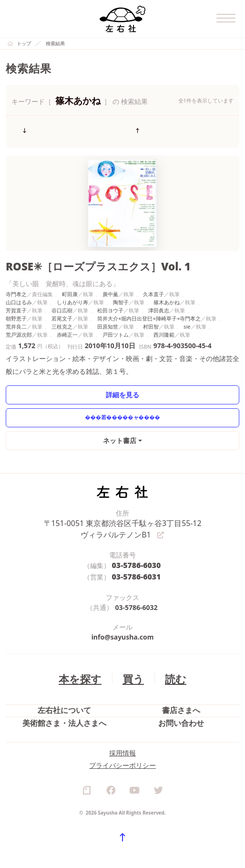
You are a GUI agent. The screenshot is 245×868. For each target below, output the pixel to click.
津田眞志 (159, 305)
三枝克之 (62, 320)
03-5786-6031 (137, 567)
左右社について (64, 703)
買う (132, 667)
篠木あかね (167, 296)
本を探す (83, 667)
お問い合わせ (181, 725)
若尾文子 (62, 313)
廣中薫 (110, 288)
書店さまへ (181, 703)
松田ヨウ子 (110, 305)
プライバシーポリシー (122, 781)
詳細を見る (123, 388)
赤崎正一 (67, 328)
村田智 (151, 320)
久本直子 (153, 288)
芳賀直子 (16, 305)
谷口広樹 (62, 305)
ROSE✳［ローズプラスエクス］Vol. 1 (84, 262)
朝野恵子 (16, 313)
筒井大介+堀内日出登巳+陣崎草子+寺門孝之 (149, 313)
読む (171, 667)
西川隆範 (164, 328)
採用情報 (122, 769)
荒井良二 (16, 320)
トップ (24, 43)
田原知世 (108, 320)
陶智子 (121, 296)
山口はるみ (19, 296)
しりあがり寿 (72, 296)
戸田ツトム (116, 328)
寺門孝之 (16, 288)
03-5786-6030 (137, 557)
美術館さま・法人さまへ (64, 725)
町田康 (70, 288)
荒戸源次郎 (19, 328)
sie (187, 320)
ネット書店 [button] (120, 434)
